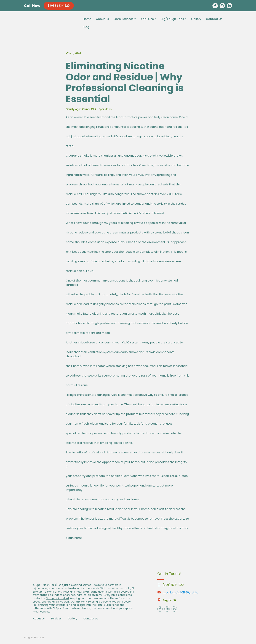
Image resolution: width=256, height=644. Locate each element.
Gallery (196, 19)
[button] (59, 6)
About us (102, 19)
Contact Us (214, 19)
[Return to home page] (48, 26)
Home (87, 19)
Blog (86, 27)
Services (56, 619)
